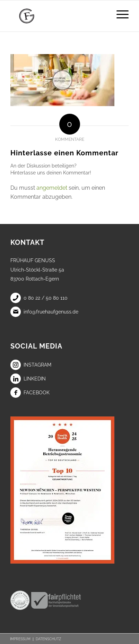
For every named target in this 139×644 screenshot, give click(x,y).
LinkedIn (28, 379)
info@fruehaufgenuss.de (44, 312)
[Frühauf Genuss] (58, 16)
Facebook (30, 393)
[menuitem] (119, 14)
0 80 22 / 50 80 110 (39, 298)
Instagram (31, 365)
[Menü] (119, 14)
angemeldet (52, 188)
